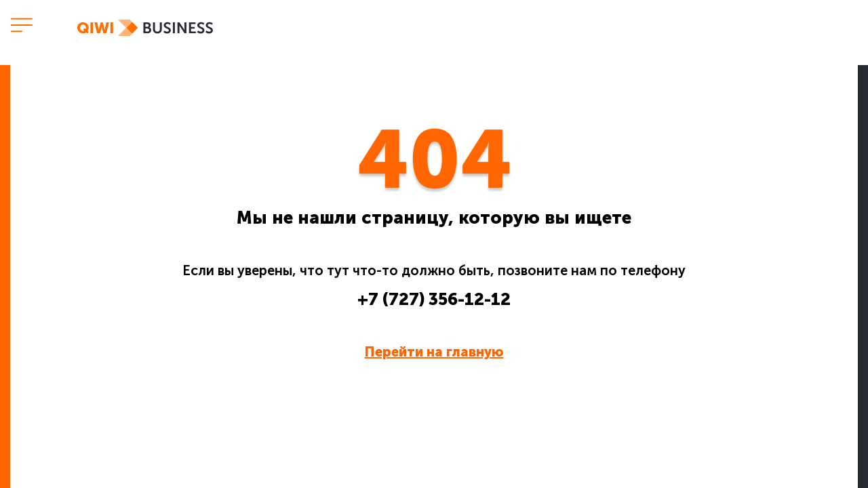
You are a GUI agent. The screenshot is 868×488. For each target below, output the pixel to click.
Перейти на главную (434, 352)
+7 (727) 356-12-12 (434, 299)
